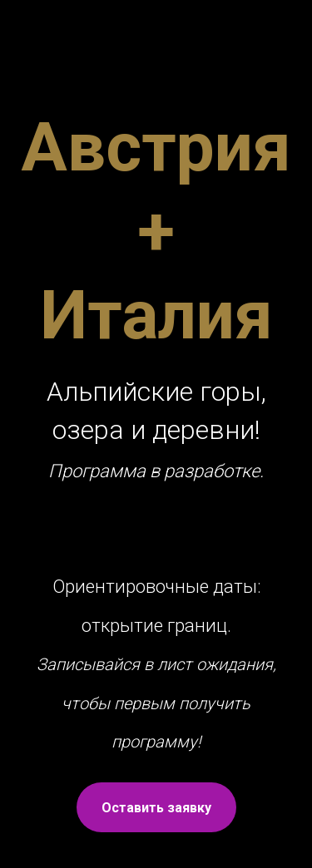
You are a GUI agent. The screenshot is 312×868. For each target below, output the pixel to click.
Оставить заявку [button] (156, 808)
